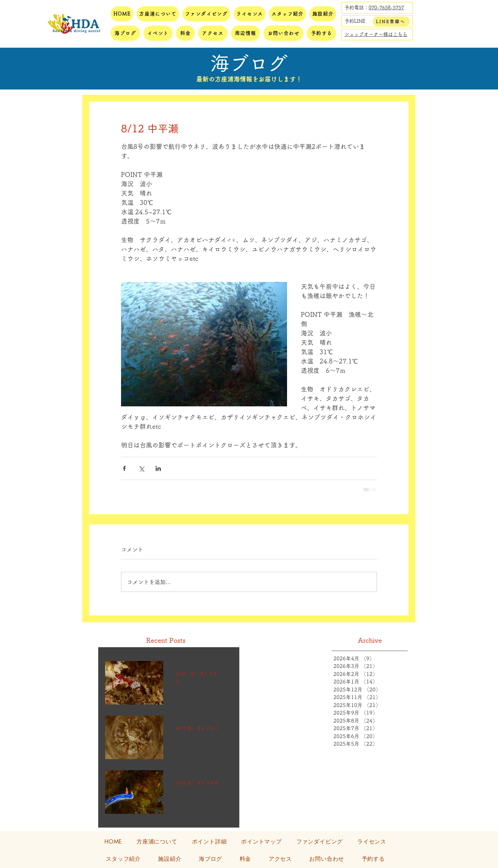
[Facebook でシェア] (124, 468)
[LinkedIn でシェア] (158, 468)
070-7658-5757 (386, 8)
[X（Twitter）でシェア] (141, 468)
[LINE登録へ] (391, 21)
